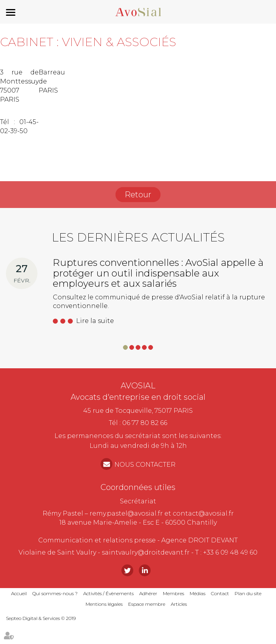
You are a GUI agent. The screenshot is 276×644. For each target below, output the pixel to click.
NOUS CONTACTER (145, 465)
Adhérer (148, 593)
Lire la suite (95, 321)
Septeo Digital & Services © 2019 (41, 618)
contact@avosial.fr (203, 513)
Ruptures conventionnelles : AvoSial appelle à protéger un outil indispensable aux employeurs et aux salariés (158, 273)
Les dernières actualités (138, 237)
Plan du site (248, 593)
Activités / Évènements (108, 593)
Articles (179, 604)
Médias (198, 593)
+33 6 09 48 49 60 (230, 552)
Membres (173, 593)
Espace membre (147, 604)
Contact (220, 593)
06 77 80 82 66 (145, 423)
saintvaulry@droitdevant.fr (146, 552)
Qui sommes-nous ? (55, 593)
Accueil (19, 593)
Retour (138, 195)
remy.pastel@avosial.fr (126, 513)
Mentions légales (104, 604)
